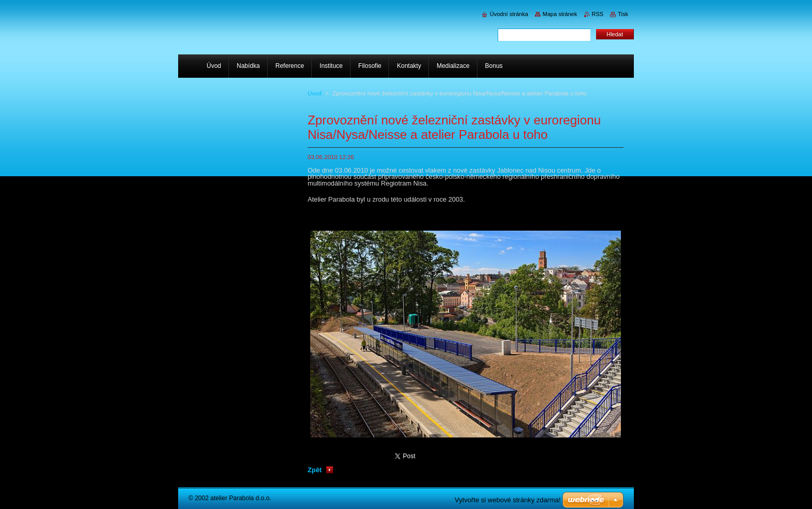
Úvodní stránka (509, 14)
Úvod (315, 93)
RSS (598, 14)
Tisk (623, 14)
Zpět (315, 470)
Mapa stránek (560, 14)
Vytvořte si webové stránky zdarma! (508, 500)
